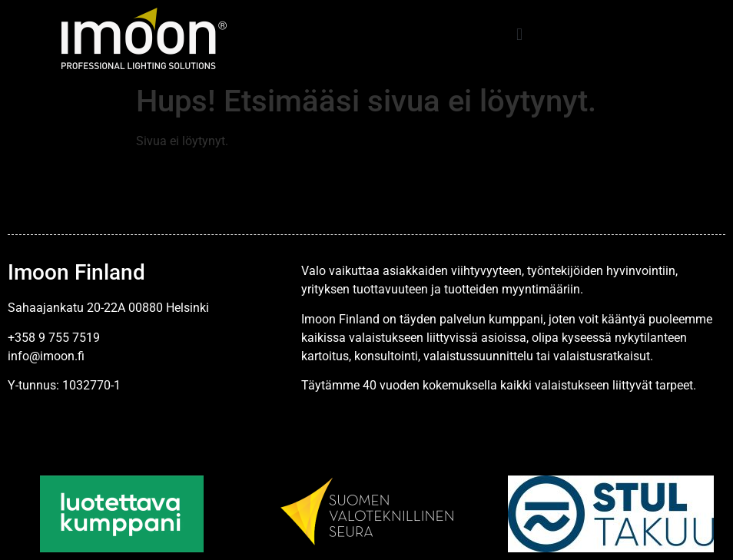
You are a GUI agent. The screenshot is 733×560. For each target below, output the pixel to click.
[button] (520, 35)
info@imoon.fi (46, 356)
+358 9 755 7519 (54, 338)
